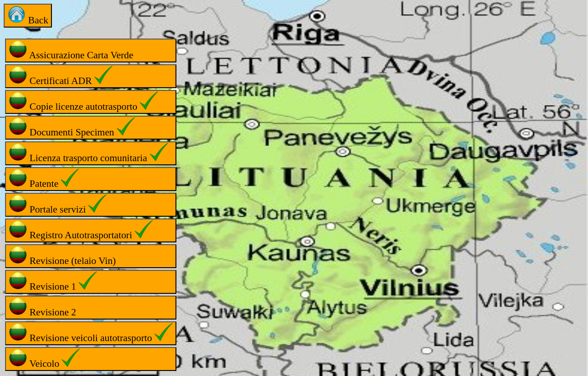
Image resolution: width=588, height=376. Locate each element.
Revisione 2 (42, 307)
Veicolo (44, 359)
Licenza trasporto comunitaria (88, 153)
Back (28, 15)
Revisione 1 (53, 282)
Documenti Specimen (72, 127)
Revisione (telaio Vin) (62, 256)
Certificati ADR (61, 76)
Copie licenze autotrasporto (83, 102)
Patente (44, 179)
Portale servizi (58, 205)
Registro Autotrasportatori (81, 230)
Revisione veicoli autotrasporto (91, 333)
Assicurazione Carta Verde (71, 50)
